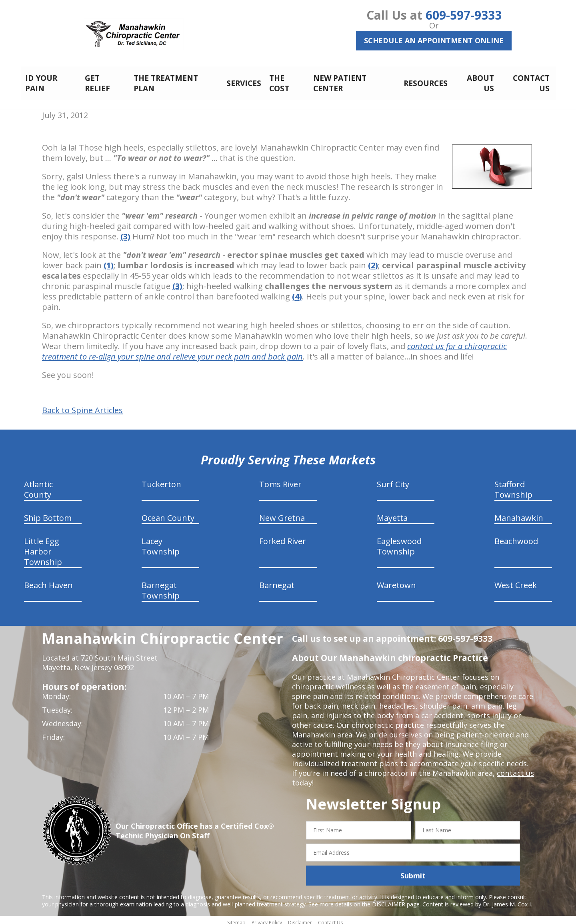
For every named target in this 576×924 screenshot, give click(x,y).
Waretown (396, 581)
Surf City (393, 480)
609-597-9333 (464, 15)
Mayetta (392, 513)
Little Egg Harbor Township (43, 547)
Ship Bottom (48, 513)
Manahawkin (519, 513)
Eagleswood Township (399, 542)
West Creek (516, 581)
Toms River (280, 480)
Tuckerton (161, 480)
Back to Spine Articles (82, 406)
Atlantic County (38, 485)
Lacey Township (161, 542)
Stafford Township (513, 485)
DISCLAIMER (389, 900)
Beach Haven (48, 581)
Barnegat (277, 581)
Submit (413, 871)
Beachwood (516, 537)
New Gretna (282, 513)
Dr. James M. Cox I (507, 900)
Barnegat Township (161, 586)
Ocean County (168, 513)
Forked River (283, 537)
